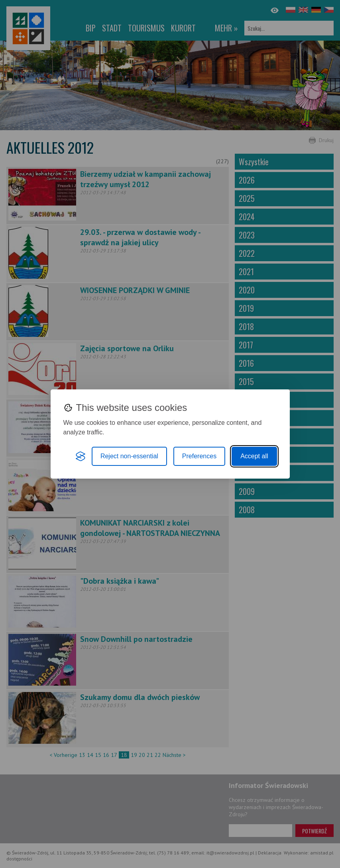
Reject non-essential (129, 456)
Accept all (254, 456)
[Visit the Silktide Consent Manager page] (81, 456)
